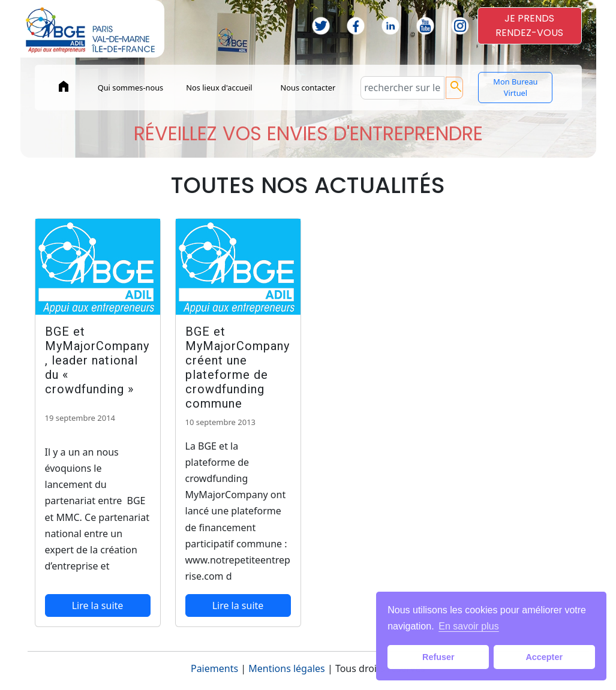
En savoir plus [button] (469, 626)
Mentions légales (287, 668)
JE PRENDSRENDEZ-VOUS (529, 25)
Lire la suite (98, 605)
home (64, 86)
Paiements (214, 668)
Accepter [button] (544, 657)
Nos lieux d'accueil (219, 88)
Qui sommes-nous (131, 88)
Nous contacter (308, 88)
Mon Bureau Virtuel (515, 87)
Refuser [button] (438, 657)
